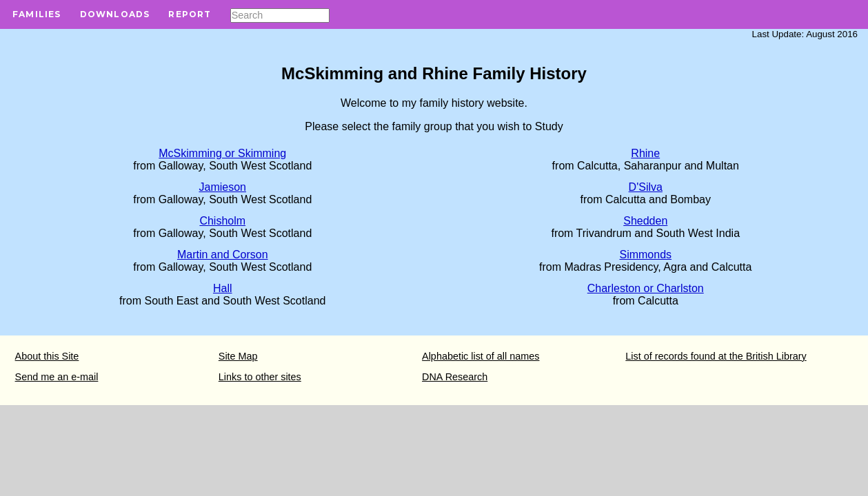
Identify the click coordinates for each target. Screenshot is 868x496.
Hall (223, 288)
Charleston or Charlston (646, 288)
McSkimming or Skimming (222, 153)
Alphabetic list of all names (481, 356)
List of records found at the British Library (716, 356)
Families (37, 14)
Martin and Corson (223, 255)
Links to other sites (260, 377)
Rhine (645, 153)
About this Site (47, 356)
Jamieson (223, 187)
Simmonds (645, 255)
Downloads (115, 14)
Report (190, 14)
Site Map (238, 356)
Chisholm (222, 221)
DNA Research (455, 377)
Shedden (645, 221)
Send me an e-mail (57, 377)
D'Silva (646, 187)
